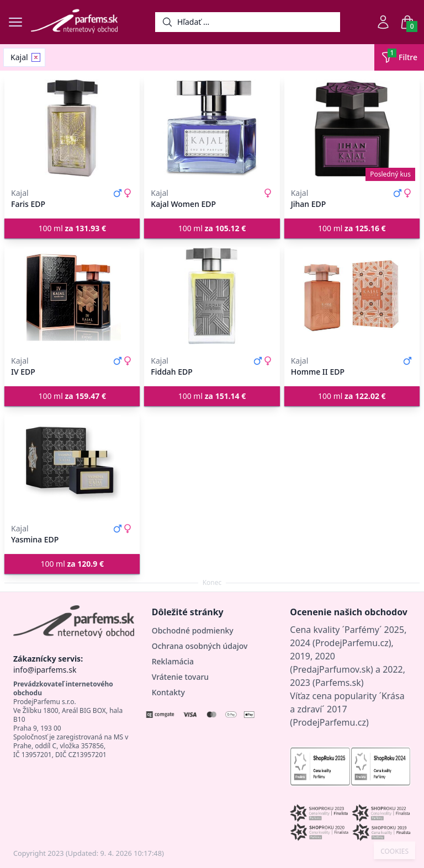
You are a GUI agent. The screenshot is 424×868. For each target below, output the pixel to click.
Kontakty (168, 692)
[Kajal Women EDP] (212, 128)
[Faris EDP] (72, 128)
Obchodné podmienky (193, 630)
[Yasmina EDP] (72, 464)
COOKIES (394, 851)
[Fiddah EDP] (212, 296)
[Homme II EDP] (352, 296)
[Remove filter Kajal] (36, 57)
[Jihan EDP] (352, 128)
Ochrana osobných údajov (200, 646)
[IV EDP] (72, 296)
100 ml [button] (72, 228)
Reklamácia (173, 661)
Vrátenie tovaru (180, 677)
